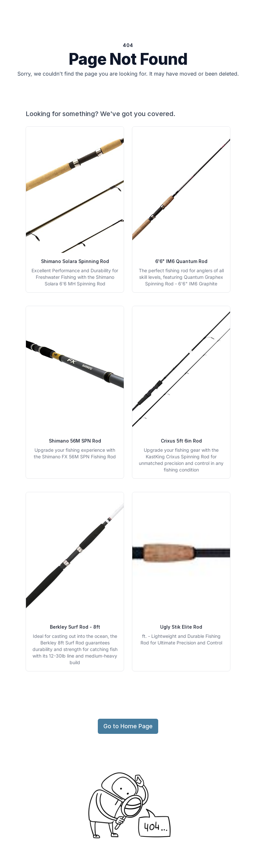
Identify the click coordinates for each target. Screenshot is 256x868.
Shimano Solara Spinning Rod (75, 261)
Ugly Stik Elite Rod (181, 627)
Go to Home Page (128, 726)
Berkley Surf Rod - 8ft (75, 627)
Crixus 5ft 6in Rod (181, 441)
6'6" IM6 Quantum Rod (181, 261)
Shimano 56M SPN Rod (75, 441)
